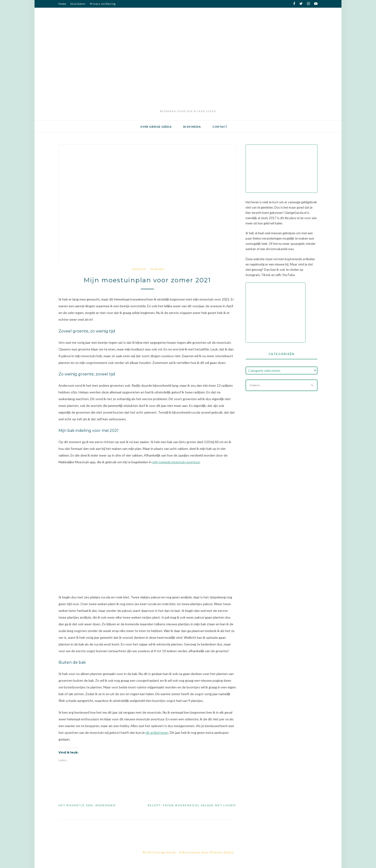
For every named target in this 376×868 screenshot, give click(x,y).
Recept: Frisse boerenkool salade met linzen (192, 805)
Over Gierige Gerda (156, 127)
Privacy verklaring (103, 4)
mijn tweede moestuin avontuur (176, 462)
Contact (220, 127)
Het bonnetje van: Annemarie (87, 805)
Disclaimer (78, 4)
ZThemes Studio (221, 852)
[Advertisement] (188, 72)
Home (62, 4)
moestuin (139, 269)
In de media (192, 127)
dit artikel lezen (157, 732)
